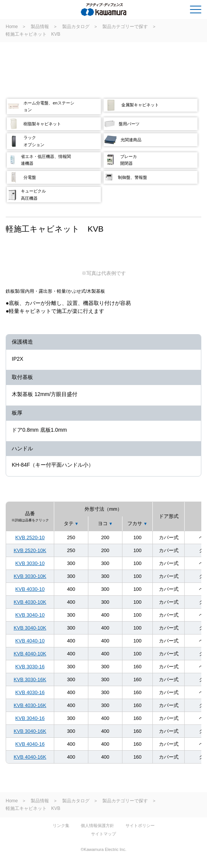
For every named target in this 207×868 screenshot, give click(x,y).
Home (12, 27)
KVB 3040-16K (30, 731)
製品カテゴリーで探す (125, 27)
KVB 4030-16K (30, 705)
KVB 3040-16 (30, 718)
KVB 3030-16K (30, 679)
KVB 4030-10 (30, 589)
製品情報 (40, 27)
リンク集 (61, 825)
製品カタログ (76, 27)
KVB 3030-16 (30, 667)
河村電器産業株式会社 (37, 11)
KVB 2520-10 (30, 537)
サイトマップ (103, 834)
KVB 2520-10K (30, 550)
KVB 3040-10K (30, 628)
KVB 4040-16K (30, 757)
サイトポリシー (140, 825)
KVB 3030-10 (30, 563)
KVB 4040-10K (30, 654)
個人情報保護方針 (97, 825)
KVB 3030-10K (30, 576)
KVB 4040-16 (30, 744)
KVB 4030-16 (30, 692)
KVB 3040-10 (30, 615)
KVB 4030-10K (30, 602)
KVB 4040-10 (30, 641)
